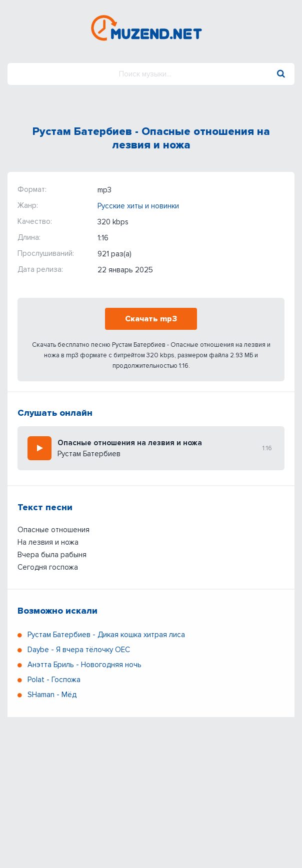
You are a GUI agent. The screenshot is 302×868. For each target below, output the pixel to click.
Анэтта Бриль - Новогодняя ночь (84, 665)
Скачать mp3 (151, 319)
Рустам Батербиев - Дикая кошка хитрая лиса (106, 635)
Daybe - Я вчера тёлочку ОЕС (79, 650)
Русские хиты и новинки (138, 206)
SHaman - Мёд (52, 695)
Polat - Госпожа (54, 680)
